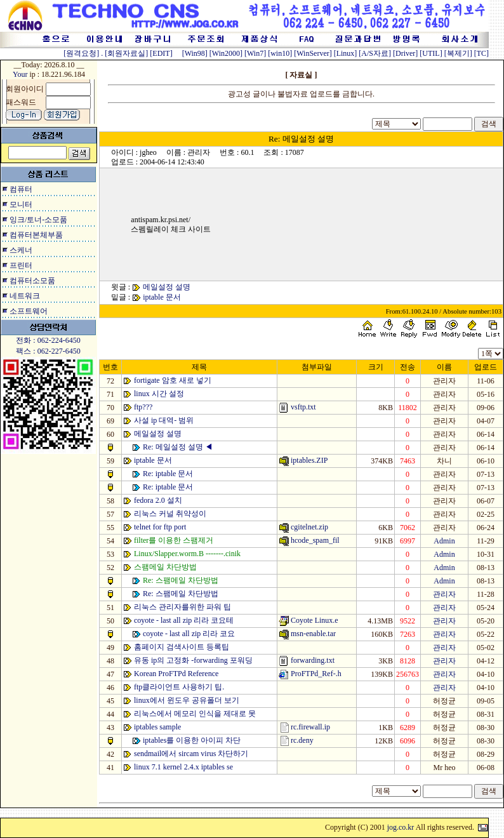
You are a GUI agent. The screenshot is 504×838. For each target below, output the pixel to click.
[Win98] (195, 53)
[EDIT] (161, 53)
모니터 (21, 204)
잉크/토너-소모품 (38, 220)
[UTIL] (431, 53)
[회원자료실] (126, 53)
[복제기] (458, 53)
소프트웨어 (29, 311)
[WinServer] (313, 53)
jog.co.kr (401, 827)
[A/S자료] (375, 53)
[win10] (280, 53)
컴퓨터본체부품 (36, 235)
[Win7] (255, 53)
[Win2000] (226, 53)
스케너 (21, 250)
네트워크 (25, 296)
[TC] (481, 53)
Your (20, 74)
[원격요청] (82, 53)
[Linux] (346, 53)
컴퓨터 (21, 189)
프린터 (21, 265)
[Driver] (405, 53)
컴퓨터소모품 (32, 281)
